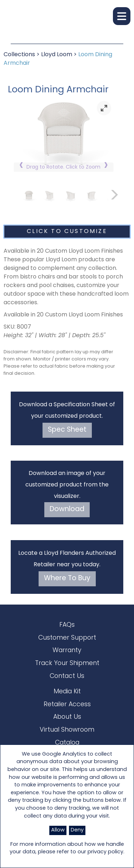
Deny (77, 830)
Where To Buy (67, 579)
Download (67, 510)
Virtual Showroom (67, 730)
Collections (19, 55)
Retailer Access (67, 705)
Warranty (67, 651)
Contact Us (67, 676)
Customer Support (67, 638)
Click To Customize (67, 232)
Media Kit (67, 692)
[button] (122, 16)
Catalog (67, 743)
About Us (67, 717)
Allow (58, 830)
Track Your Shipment (67, 663)
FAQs (67, 625)
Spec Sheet (67, 430)
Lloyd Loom (57, 55)
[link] (104, 108)
